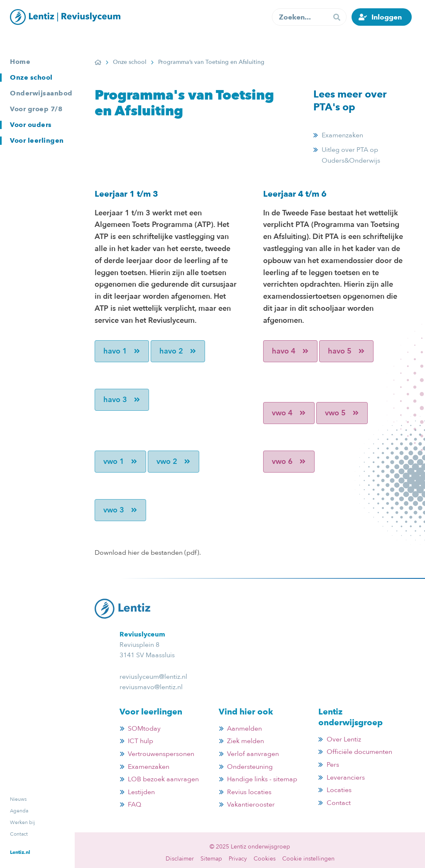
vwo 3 (120, 510)
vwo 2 (173, 462)
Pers (333, 765)
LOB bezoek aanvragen (163, 779)
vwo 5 (342, 413)
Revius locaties (249, 792)
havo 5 (346, 351)
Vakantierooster (251, 805)
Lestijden (141, 792)
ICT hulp (140, 741)
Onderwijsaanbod (41, 93)
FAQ (134, 805)
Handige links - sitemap (262, 779)
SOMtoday (144, 729)
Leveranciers (346, 778)
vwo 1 (120, 462)
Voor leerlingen (37, 140)
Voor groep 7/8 (36, 109)
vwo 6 (289, 462)
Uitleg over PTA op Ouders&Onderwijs (351, 155)
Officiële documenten (359, 752)
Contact (19, 834)
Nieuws (18, 799)
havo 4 (290, 351)
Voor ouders (31, 125)
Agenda (19, 811)
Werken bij (22, 822)
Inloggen (387, 17)
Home (20, 62)
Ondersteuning (250, 767)
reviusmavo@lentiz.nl (151, 687)
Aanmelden (244, 729)
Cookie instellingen (308, 859)
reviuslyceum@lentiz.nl (153, 677)
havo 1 (122, 351)
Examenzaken (342, 135)
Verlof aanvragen (253, 754)
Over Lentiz (344, 739)
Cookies (265, 859)
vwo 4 (289, 413)
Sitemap (211, 859)
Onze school (31, 77)
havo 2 (178, 351)
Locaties (339, 790)
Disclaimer (180, 859)
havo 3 (122, 400)
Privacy (238, 859)
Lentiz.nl (20, 852)
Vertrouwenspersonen (161, 754)
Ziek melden (245, 741)
